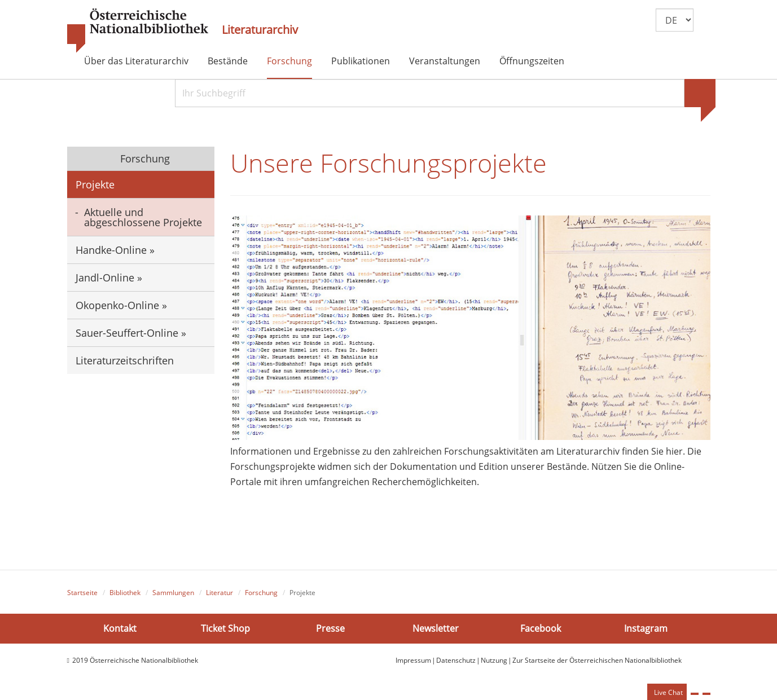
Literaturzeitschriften (125, 360)
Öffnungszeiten (532, 61)
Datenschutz (456, 660)
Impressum (413, 660)
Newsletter (436, 628)
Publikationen (361, 61)
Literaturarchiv (260, 30)
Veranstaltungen (445, 61)
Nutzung (494, 660)
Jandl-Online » (109, 278)
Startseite (82, 593)
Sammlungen (173, 593)
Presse (330, 628)
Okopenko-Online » (121, 305)
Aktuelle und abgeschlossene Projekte (143, 217)
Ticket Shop (225, 628)
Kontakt (120, 628)
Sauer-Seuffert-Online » (131, 333)
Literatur (220, 593)
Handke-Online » (115, 250)
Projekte (95, 184)
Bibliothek (125, 593)
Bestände (228, 61)
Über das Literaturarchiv (136, 61)
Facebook (541, 628)
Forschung (289, 61)
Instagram (646, 628)
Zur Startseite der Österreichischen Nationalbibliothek (597, 660)
